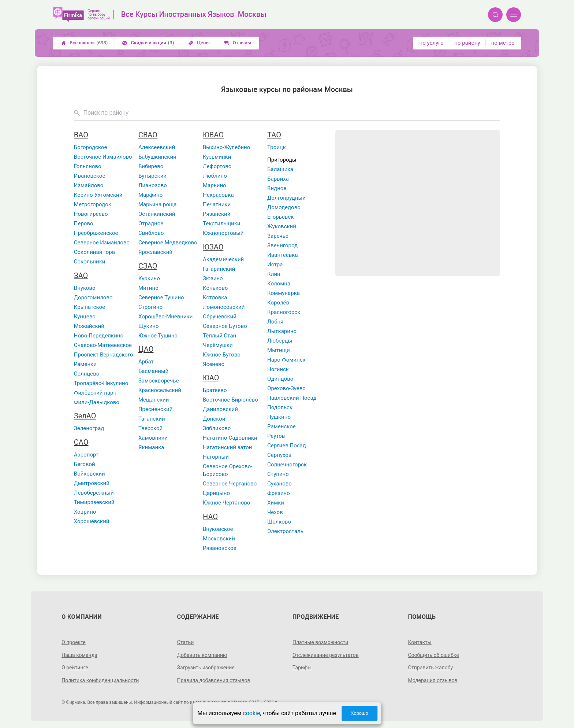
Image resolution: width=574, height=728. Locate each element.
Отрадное (151, 223)
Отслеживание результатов (326, 655)
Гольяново (88, 166)
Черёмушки (218, 345)
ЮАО (211, 378)
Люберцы (280, 341)
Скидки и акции (148, 43)
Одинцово (280, 379)
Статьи (186, 642)
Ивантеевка (282, 255)
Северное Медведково (168, 243)
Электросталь (285, 531)
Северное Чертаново (230, 484)
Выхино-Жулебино (226, 147)
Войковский (90, 474)
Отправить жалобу (430, 668)
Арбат (146, 362)
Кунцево (85, 317)
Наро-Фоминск (286, 360)
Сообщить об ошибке (433, 655)
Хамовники (153, 438)
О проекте (74, 642)
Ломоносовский (224, 307)
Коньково (215, 288)
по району (467, 43)
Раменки (85, 364)
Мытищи (279, 350)
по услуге (432, 43)
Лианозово (153, 185)
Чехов (275, 512)
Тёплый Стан (219, 336)
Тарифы (302, 668)
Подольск (280, 407)
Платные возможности (320, 642)
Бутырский (152, 176)
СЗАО (148, 266)
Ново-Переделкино (99, 336)
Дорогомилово (93, 298)
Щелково (279, 522)
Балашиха (280, 169)
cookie (251, 713)
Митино (148, 288)
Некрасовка (218, 195)
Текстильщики (222, 223)
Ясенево (214, 364)
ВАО (81, 135)
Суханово (279, 484)
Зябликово (217, 428)
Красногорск (284, 312)
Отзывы (238, 43)
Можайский (89, 326)
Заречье (278, 236)
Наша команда (79, 655)
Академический (223, 259)
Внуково (85, 288)
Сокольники (90, 262)
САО (81, 442)
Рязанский (217, 214)
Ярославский (155, 252)
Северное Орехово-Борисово (228, 470)
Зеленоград (89, 428)
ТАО (274, 135)
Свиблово (151, 233)
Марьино (215, 185)
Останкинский (157, 214)
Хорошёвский (92, 521)
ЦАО (146, 349)
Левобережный (94, 493)
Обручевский (220, 317)
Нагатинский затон (228, 447)
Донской (214, 419)
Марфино (150, 195)
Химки (276, 503)
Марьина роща (158, 204)
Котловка (215, 298)
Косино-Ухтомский (98, 195)
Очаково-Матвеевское (103, 345)
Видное (277, 188)
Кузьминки (217, 157)
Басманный (153, 371)
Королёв (278, 303)
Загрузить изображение (206, 668)
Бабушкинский (157, 157)
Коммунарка (284, 293)
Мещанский (154, 400)
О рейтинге (75, 668)
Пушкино (279, 417)
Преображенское (96, 233)
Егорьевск (280, 217)
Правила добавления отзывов (214, 680)
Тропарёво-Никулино (101, 383)
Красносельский (160, 390)
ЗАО (81, 276)
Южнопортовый (223, 233)
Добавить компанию (202, 655)
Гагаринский (219, 269)
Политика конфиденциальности (100, 680)
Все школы (84, 43)
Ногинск (278, 369)
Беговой (85, 464)
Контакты (420, 642)
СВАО (148, 135)
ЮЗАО (213, 247)
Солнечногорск (287, 465)
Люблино (215, 176)
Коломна (279, 284)
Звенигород (282, 245)
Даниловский (220, 409)
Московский (219, 539)
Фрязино (279, 493)
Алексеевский (157, 147)
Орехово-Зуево (286, 388)
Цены (199, 43)
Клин (274, 274)
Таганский (152, 419)
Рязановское (220, 548)
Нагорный (216, 457)
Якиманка (151, 447)
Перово (84, 223)
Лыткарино (282, 331)
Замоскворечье (159, 381)
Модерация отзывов (433, 680)
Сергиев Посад (287, 446)
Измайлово (89, 185)
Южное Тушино (158, 336)
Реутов (276, 436)
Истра (275, 265)
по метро (503, 43)
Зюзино (213, 278)
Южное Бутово (222, 355)
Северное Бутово (225, 326)
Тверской (150, 428)
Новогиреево (91, 214)
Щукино (149, 326)
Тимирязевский (94, 502)
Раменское (282, 426)
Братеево (215, 390)
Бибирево (151, 166)
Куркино (149, 278)
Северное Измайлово (102, 243)
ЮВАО (213, 135)
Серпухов (279, 455)
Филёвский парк (95, 393)
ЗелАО (85, 416)
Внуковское (218, 529)
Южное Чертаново (226, 503)
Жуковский (282, 226)
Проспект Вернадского (104, 355)
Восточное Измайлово (103, 157)
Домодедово (284, 207)
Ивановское (90, 176)
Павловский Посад (292, 398)
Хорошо (359, 713)
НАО (210, 517)
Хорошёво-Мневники (166, 317)
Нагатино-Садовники (230, 438)
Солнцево (87, 374)
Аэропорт (86, 455)
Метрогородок (93, 204)
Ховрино (85, 512)
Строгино (150, 307)
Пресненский (155, 409)
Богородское (91, 147)
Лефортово (217, 166)
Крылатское (90, 307)
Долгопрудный (286, 198)
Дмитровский (92, 483)
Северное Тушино (161, 298)
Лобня (275, 322)
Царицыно (216, 493)
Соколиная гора (94, 252)
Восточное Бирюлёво (230, 400)
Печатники (217, 204)
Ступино (278, 474)
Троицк (277, 147)
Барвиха (278, 179)
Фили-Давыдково (97, 402)
